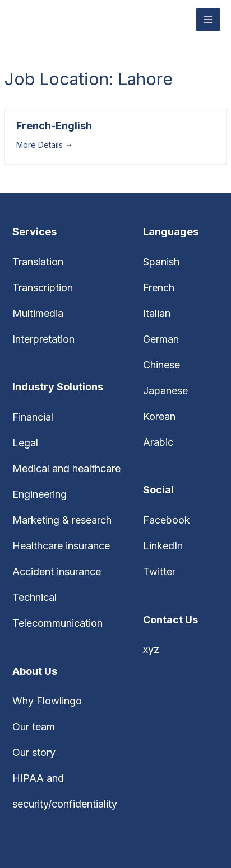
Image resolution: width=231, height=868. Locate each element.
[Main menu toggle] (208, 20)
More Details (45, 145)
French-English (54, 126)
